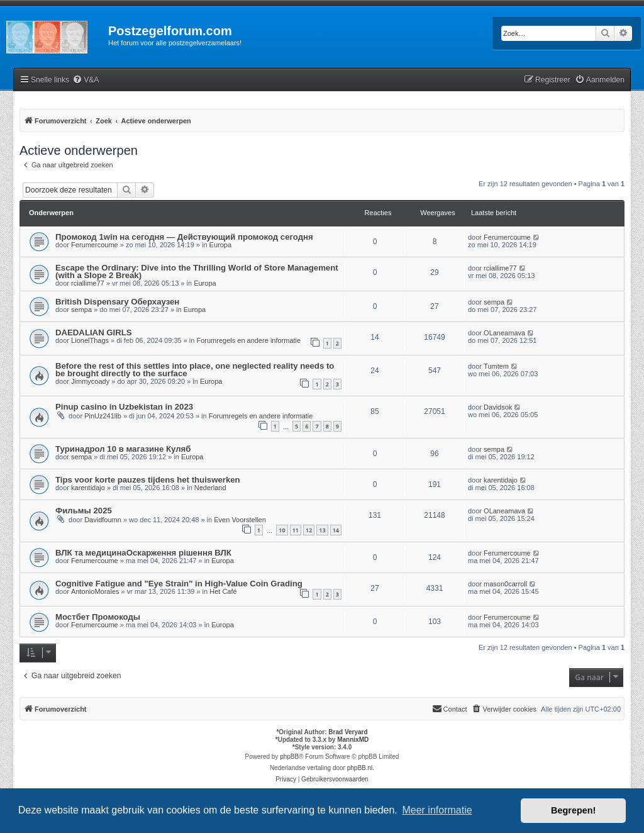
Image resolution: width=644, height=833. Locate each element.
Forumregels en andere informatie (248, 340)
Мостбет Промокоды (98, 617)
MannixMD (353, 740)
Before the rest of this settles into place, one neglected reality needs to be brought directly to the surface (195, 370)
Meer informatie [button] (437, 810)
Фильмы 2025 (84, 511)
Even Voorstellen (240, 520)
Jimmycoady (90, 381)
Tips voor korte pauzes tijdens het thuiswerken (148, 480)
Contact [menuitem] (450, 708)
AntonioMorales (95, 591)
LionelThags (90, 340)
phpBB (289, 757)
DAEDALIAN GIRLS (94, 333)
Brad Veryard (348, 732)
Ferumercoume (95, 245)
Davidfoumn (103, 520)
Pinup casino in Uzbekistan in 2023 (124, 407)
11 (296, 530)
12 (309, 530)
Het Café (223, 591)
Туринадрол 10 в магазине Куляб (123, 449)
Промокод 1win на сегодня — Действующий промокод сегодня (184, 237)
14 (336, 530)
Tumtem (496, 366)
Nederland (210, 488)
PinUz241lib (103, 416)
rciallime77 (88, 283)
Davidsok (498, 407)
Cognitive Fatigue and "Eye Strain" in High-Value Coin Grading (179, 584)
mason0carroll (505, 584)
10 (282, 530)
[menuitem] (86, 80)
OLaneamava (504, 333)
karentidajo (88, 488)
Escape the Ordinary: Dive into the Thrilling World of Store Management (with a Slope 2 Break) (197, 271)
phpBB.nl (360, 768)
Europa (220, 245)
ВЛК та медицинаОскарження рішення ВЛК (143, 553)
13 (322, 530)
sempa (81, 310)
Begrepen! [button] (573, 810)
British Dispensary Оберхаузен (117, 302)
